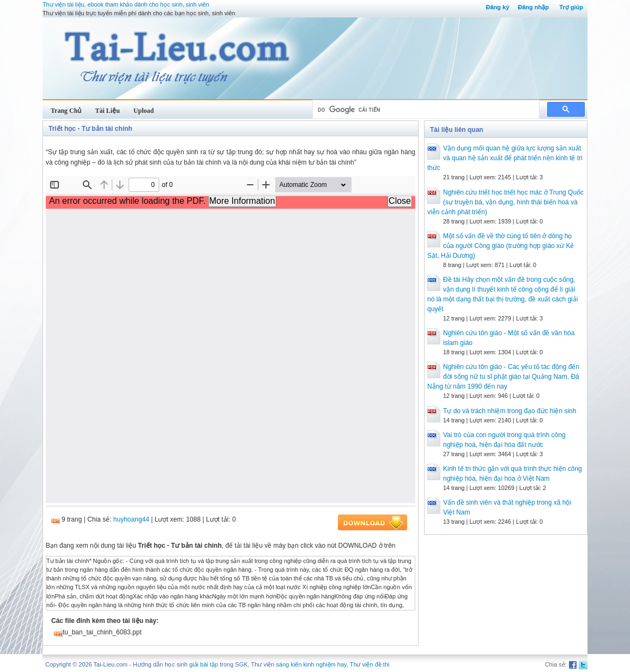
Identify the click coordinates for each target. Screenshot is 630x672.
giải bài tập (204, 664)
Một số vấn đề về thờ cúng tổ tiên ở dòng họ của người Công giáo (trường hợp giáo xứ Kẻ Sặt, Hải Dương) (501, 246)
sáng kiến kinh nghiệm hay (311, 664)
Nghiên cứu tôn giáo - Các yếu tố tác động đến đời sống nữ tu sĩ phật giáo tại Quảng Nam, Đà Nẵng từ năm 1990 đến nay (503, 377)
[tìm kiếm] (425, 110)
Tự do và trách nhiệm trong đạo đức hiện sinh (510, 411)
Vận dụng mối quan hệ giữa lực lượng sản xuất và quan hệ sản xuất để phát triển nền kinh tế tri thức (505, 158)
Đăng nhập (533, 7)
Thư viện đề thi (370, 664)
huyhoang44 (131, 519)
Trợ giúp (571, 7)
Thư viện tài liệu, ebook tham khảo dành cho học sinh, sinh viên (126, 4)
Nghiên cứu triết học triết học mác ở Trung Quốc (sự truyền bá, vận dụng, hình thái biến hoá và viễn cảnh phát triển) (505, 202)
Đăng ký (497, 7)
